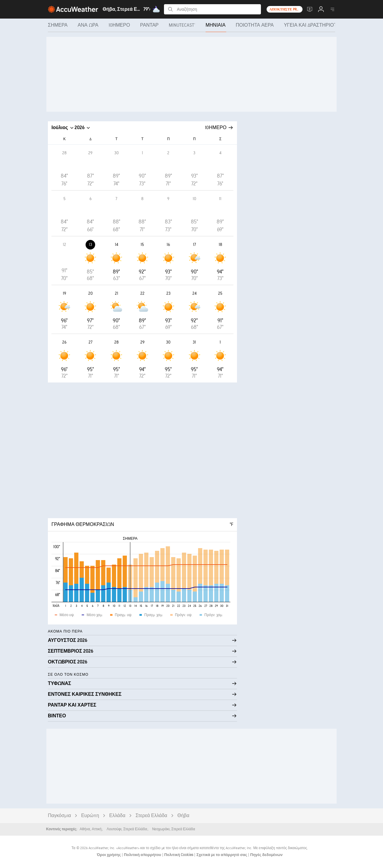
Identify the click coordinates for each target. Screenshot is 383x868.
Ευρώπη (90, 816)
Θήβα (183, 816)
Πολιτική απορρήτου (143, 855)
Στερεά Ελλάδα (151, 816)
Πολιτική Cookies (179, 855)
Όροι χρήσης (109, 855)
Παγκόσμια (59, 816)
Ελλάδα (117, 816)
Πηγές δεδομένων (266, 855)
